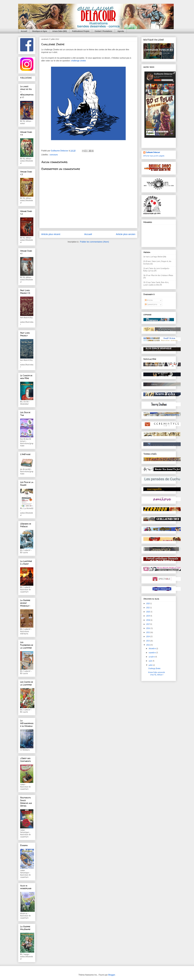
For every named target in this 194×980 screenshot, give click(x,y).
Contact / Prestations (103, 31)
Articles (149, 300)
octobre (152, 657)
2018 (148, 620)
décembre (153, 649)
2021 (148, 608)
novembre (152, 653)
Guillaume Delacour (153, 153)
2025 (148, 604)
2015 (148, 633)
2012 (148, 645)
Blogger (112, 975)
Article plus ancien (126, 234)
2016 (148, 629)
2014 (148, 637)
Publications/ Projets (81, 31)
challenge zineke (78, 61)
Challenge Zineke (154, 669)
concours (54, 155)
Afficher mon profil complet (154, 156)
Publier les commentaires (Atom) (94, 242)
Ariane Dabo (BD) (60, 31)
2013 (148, 641)
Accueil (24, 31)
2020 (148, 612)
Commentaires (151, 305)
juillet (151, 665)
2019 (148, 616)
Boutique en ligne (40, 31)
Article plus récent (51, 234)
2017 (148, 624)
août (151, 661)
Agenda (121, 31)
